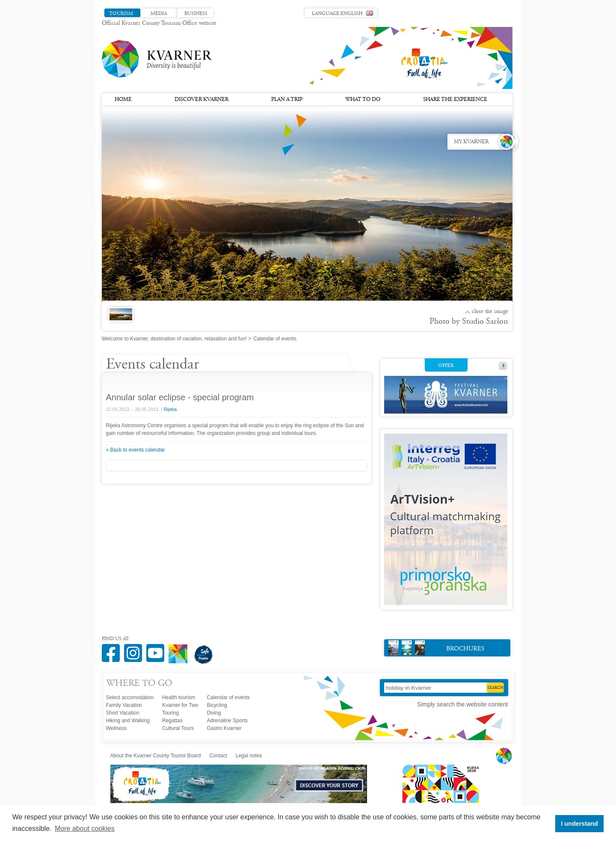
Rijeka (170, 409)
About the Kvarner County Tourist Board (156, 756)
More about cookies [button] (85, 829)
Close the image (490, 312)
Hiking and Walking (128, 721)
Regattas (172, 721)
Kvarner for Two (180, 705)
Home (123, 100)
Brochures (437, 648)
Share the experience (455, 100)
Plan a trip (287, 100)
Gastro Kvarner (224, 728)
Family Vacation (124, 705)
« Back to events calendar (136, 450)
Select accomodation (130, 697)
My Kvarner (471, 142)
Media (159, 14)
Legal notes (249, 756)
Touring (170, 713)
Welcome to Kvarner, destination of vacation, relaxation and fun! (174, 339)
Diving (214, 713)
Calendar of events (228, 697)
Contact (218, 756)
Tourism (121, 14)
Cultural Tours (178, 728)
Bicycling (217, 705)
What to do (363, 100)
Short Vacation (123, 713)
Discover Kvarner (201, 100)
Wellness (116, 728)
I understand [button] (579, 824)
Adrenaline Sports (227, 721)
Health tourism (179, 697)
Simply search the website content (462, 704)
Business (196, 14)
